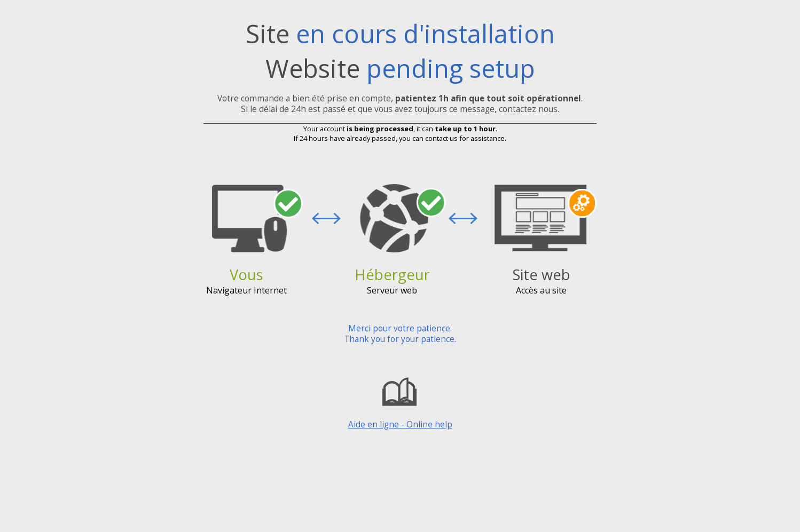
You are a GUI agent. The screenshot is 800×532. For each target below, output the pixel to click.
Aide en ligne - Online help (400, 401)
